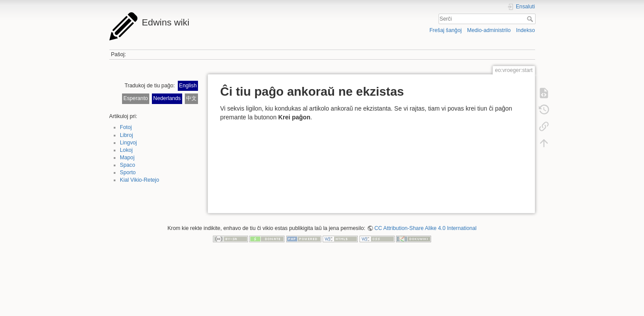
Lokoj (126, 150)
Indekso (526, 30)
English (188, 86)
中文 (191, 98)
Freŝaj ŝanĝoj (446, 30)
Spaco (128, 165)
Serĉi (531, 19)
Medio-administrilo (489, 30)
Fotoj (126, 127)
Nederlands (167, 98)
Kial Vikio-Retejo (140, 180)
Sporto (128, 172)
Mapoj (127, 158)
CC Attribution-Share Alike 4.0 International (426, 228)
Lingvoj (128, 143)
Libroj (126, 135)
